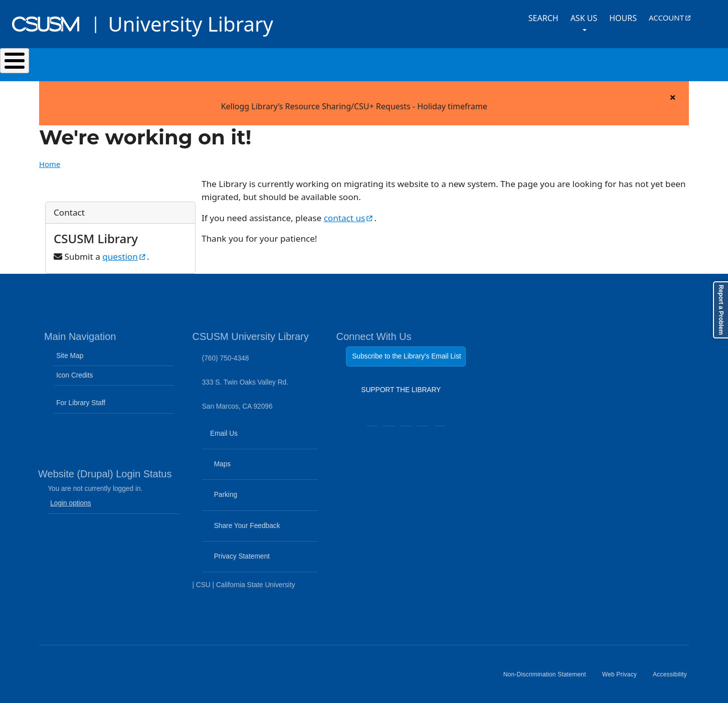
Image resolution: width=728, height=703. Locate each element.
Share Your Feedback (242, 520)
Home (50, 159)
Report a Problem (721, 310)
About (592, 62)
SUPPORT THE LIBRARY (401, 387)
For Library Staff (81, 398)
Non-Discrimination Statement (549, 673)
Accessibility (674, 673)
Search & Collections (134, 62)
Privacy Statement (259, 558)
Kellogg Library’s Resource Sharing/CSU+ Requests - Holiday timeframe (354, 101)
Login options (71, 498)
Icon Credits (74, 370)
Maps (239, 465)
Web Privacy (623, 673)
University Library (190, 24)
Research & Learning (374, 62)
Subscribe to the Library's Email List (406, 351)
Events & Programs (497, 62)
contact (349, 213)
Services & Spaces (254, 62)
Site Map (70, 351)
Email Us (261, 434)
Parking (242, 496)
